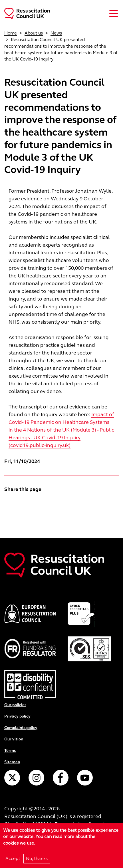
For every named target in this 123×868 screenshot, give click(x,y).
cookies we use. (19, 843)
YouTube (85, 778)
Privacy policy (17, 716)
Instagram (36, 778)
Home (11, 33)
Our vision (14, 739)
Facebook (61, 778)
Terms (10, 751)
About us (34, 33)
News (56, 33)
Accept (13, 858)
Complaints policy (21, 728)
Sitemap (12, 762)
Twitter (12, 778)
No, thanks (37, 858)
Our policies (15, 705)
